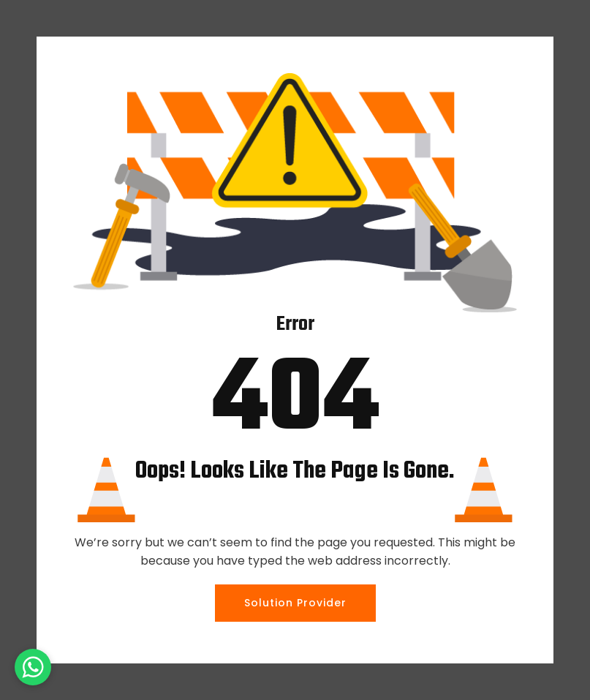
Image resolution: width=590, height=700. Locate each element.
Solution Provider (295, 603)
